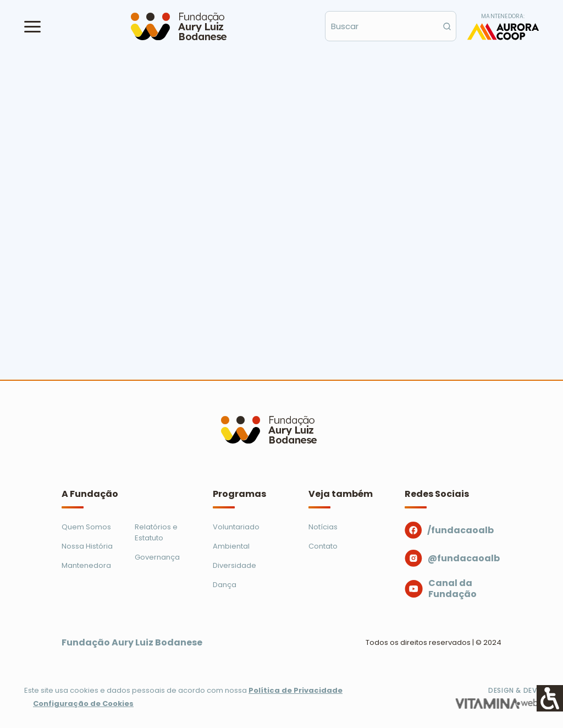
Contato (323, 546)
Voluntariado (236, 527)
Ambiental (231, 546)
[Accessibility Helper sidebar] (550, 698)
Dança (225, 585)
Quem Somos (86, 527)
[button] (32, 26)
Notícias (323, 527)
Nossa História (87, 546)
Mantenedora (86, 565)
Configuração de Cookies (83, 704)
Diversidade (234, 565)
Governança (157, 557)
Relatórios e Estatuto (156, 532)
